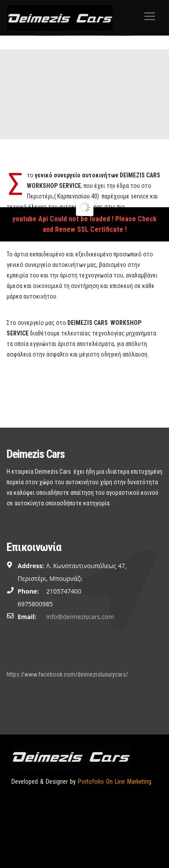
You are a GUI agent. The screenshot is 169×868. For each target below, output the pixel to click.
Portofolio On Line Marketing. (115, 782)
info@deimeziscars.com (80, 617)
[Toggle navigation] (150, 16)
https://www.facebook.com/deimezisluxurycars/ (67, 674)
